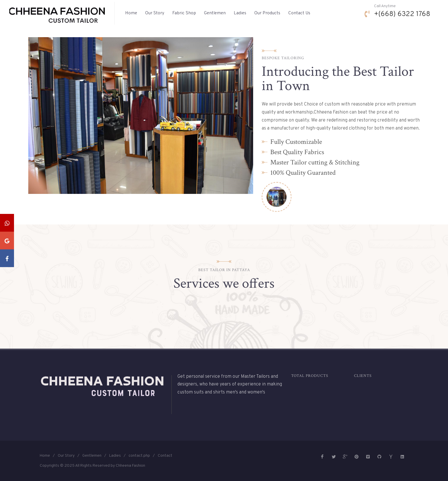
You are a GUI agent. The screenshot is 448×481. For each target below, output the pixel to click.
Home (45, 456)
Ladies (115, 456)
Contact (165, 456)
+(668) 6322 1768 (402, 14)
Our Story (66, 456)
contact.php (139, 456)
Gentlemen (92, 456)
